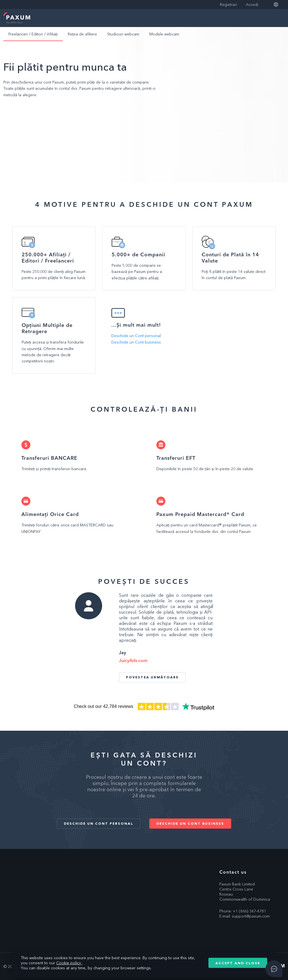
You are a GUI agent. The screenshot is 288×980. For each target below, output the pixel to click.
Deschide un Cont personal (136, 336)
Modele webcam (164, 34)
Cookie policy (69, 963)
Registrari (228, 5)
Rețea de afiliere (82, 34)
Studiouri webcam (123, 34)
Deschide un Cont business (136, 342)
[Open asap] (274, 969)
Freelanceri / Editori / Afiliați (33, 34)
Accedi (252, 5)
